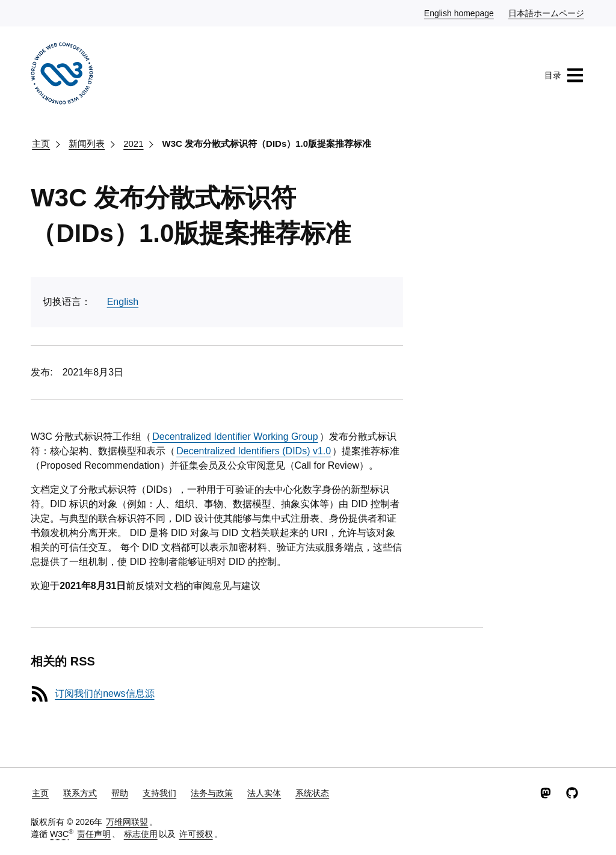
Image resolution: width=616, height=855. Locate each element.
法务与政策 (212, 793)
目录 (564, 75)
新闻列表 (87, 144)
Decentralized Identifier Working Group (235, 437)
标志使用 (141, 834)
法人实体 (264, 793)
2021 (133, 144)
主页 (41, 144)
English (123, 302)
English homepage (460, 13)
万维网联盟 (127, 822)
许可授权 (196, 834)
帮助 (120, 793)
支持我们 (159, 793)
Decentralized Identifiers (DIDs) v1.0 (254, 451)
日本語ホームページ (547, 13)
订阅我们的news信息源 (104, 693)
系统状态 (312, 793)
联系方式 (80, 793)
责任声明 (94, 834)
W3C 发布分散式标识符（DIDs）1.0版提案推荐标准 (267, 144)
